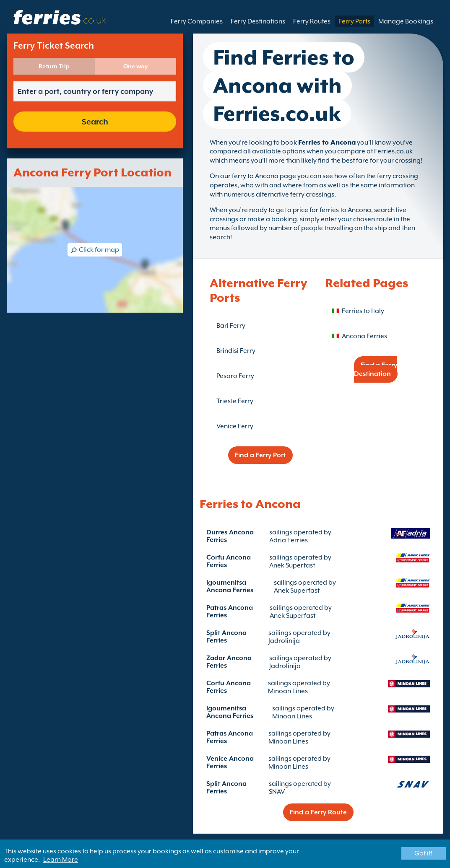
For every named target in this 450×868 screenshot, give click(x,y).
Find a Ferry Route (318, 812)
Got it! (423, 853)
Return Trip (54, 66)
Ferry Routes (312, 21)
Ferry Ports (354, 21)
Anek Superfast (292, 565)
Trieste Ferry (235, 401)
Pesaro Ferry (235, 376)
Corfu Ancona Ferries (229, 561)
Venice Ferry (235, 426)
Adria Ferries (289, 540)
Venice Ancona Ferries (230, 762)
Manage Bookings (406, 21)
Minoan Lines (288, 691)
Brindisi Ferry (236, 351)
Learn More (61, 860)
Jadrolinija (284, 641)
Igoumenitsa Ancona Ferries (230, 586)
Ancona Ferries (364, 336)
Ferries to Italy (363, 311)
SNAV (277, 792)
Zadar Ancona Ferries (229, 662)
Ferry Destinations (258, 21)
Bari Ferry (231, 326)
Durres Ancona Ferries (230, 536)
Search (95, 122)
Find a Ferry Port (260, 455)
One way (135, 66)
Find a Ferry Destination (376, 369)
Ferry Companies (197, 21)
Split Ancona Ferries (226, 637)
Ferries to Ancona (327, 143)
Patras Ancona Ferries (230, 611)
